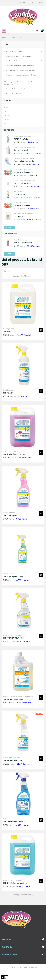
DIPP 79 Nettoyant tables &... (14, 822)
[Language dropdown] (33, 3)
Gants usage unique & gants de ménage (21, 75)
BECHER (7, 108)
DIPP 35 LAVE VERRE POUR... (13, 699)
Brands (7, 101)
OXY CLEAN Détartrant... (23, 243)
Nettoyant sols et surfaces (23, 213)
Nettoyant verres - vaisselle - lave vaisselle (18, 696)
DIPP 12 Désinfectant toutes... (14, 454)
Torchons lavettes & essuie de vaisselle (21, 70)
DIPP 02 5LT (7, 332)
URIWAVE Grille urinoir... (23, 172)
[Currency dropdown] (41, 3)
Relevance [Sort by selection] (23, 271)
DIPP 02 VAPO (19, 194)
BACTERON (18, 216)
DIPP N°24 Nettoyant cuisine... (15, 883)
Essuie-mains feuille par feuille (25, 147)
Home (6, 44)
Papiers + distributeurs (14, 52)
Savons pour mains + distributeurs (19, 56)
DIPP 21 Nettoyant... (10, 515)
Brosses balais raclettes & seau (18, 89)
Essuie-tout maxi (21, 150)
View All (9, 227)
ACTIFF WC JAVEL (21, 139)
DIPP (5, 112)
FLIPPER (6, 119)
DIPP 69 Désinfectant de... (13, 760)
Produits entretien (13, 61)
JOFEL (6, 123)
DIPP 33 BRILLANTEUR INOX (13, 638)
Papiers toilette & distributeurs (25, 158)
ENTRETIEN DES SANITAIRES (23, 136)
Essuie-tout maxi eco (23, 183)
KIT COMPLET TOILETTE (14, 94)
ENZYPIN (7, 115)
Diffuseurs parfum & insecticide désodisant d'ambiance (20, 83)
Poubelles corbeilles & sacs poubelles (20, 66)
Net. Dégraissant (20, 191)
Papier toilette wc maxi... (24, 161)
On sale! (39, 713)
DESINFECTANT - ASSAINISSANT (13, 758)
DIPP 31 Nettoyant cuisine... (13, 577)
